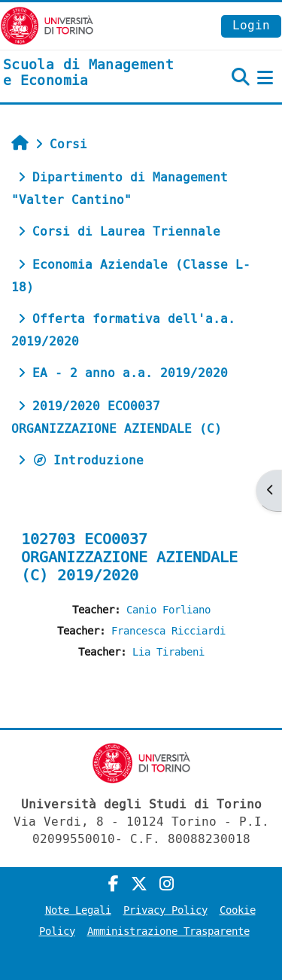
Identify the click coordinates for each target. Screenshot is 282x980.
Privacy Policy (165, 910)
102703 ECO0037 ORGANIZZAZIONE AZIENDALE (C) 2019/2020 (129, 557)
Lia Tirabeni (168, 652)
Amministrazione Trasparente (168, 931)
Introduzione (88, 460)
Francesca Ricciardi (168, 631)
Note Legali (78, 910)
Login (251, 25)
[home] (94, 73)
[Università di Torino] (47, 25)
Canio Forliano (168, 610)
